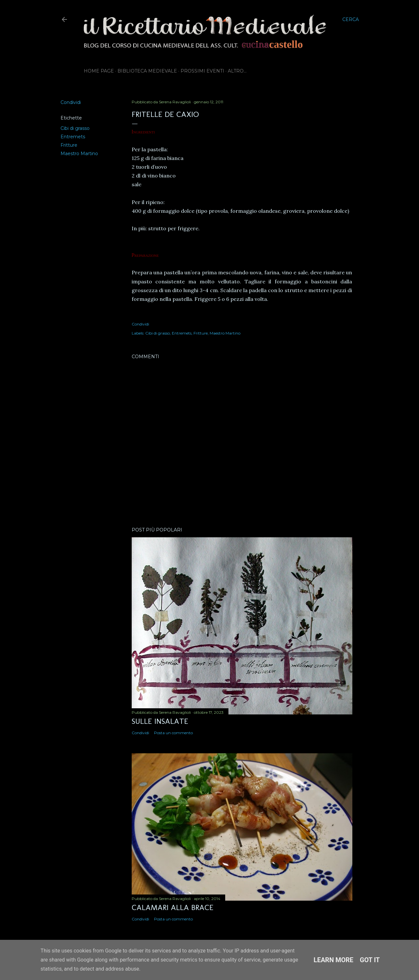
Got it (370, 960)
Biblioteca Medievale (147, 71)
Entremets (73, 137)
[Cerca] (351, 19)
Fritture (69, 145)
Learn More (333, 960)
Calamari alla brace (173, 907)
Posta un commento (173, 733)
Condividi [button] (71, 102)
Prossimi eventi (202, 71)
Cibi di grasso (75, 128)
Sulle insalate (160, 721)
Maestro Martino (79, 154)
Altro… (237, 71)
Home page (99, 71)
